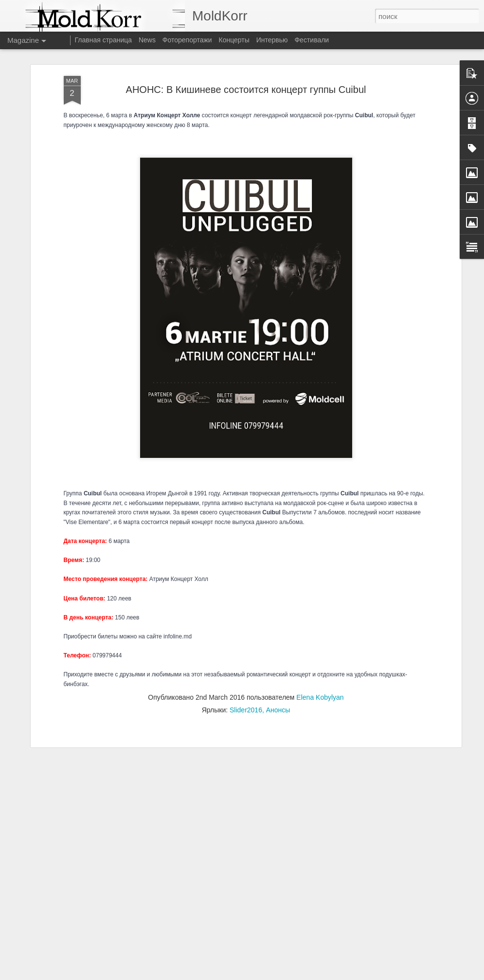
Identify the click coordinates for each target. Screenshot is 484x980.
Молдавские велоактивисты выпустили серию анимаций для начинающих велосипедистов (233, 753)
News (147, 40)
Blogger (272, 975)
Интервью (272, 40)
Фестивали (312, 40)
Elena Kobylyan (320, 562)
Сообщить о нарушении (314, 975)
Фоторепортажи (187, 40)
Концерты (234, 40)
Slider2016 (246, 574)
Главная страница (104, 40)
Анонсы (278, 574)
